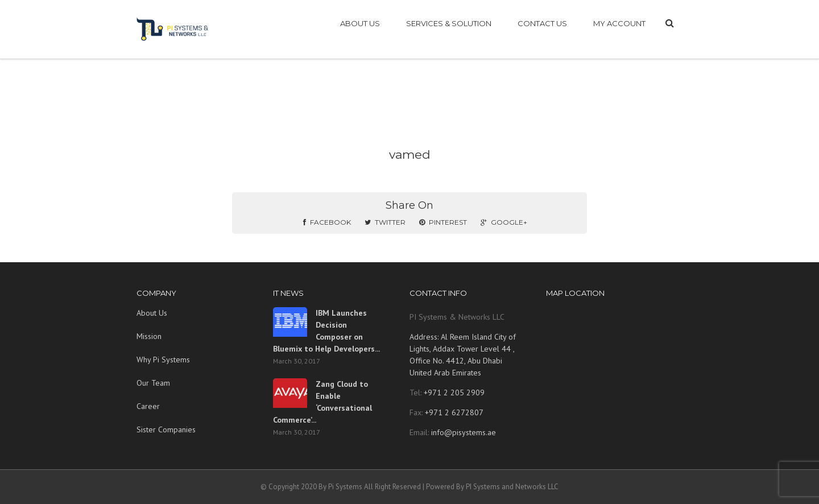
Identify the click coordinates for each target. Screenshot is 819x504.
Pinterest (443, 222)
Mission (149, 336)
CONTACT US (542, 23)
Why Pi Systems (163, 360)
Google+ (504, 222)
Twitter (385, 222)
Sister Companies (166, 429)
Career (148, 406)
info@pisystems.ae (464, 432)
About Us (152, 313)
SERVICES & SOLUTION (449, 23)
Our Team (153, 383)
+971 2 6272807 (453, 412)
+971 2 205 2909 (453, 393)
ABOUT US (360, 23)
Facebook (327, 222)
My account (619, 23)
